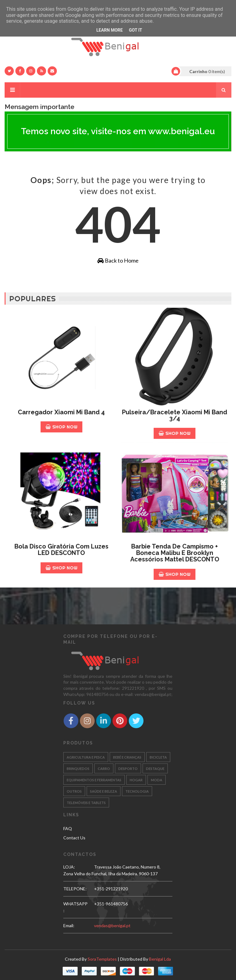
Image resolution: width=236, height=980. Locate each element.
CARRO (104, 769)
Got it (135, 30)
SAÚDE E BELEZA (104, 791)
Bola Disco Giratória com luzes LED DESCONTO (61, 550)
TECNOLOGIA (137, 791)
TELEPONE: (75, 889)
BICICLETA (158, 757)
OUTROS (74, 791)
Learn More (109, 30)
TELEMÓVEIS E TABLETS (86, 803)
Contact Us (74, 838)
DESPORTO (128, 769)
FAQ (68, 828)
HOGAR (136, 780)
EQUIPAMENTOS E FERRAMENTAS (94, 780)
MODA (157, 780)
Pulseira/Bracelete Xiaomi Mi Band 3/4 (175, 415)
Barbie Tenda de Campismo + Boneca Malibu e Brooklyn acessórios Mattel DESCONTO (175, 553)
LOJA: (69, 867)
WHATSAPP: (75, 907)
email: (69, 925)
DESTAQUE (155, 769)
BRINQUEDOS (78, 769)
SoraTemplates (102, 959)
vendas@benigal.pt (112, 925)
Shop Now (61, 427)
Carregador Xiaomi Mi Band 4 (61, 412)
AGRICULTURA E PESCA (86, 757)
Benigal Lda (160, 959)
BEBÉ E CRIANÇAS (127, 757)
